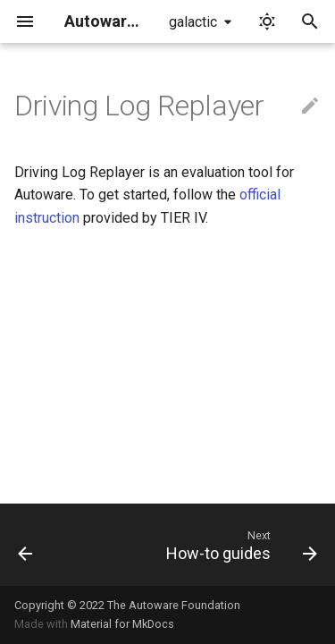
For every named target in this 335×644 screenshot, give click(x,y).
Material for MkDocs (122, 624)
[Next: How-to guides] (239, 545)
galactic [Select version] (193, 22)
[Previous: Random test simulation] (25, 545)
